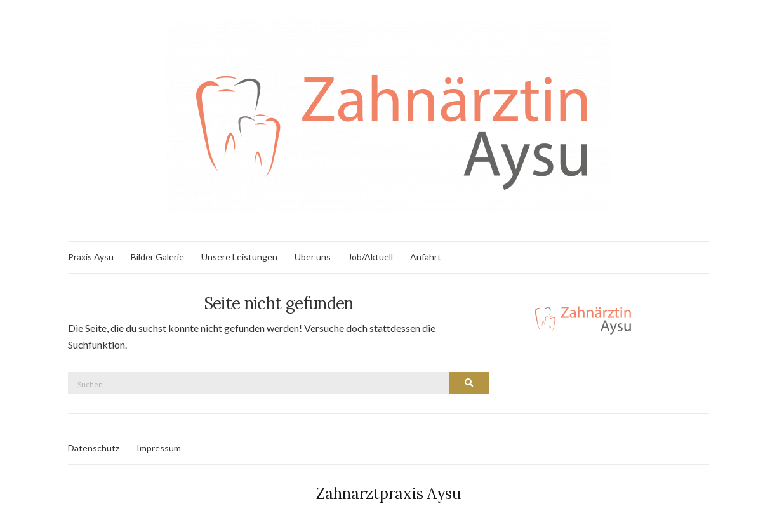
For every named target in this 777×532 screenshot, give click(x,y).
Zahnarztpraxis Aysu (388, 494)
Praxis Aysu (91, 257)
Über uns (313, 257)
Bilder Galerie (157, 257)
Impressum (159, 448)
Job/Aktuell (370, 257)
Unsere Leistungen (239, 257)
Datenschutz (94, 448)
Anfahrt (426, 257)
